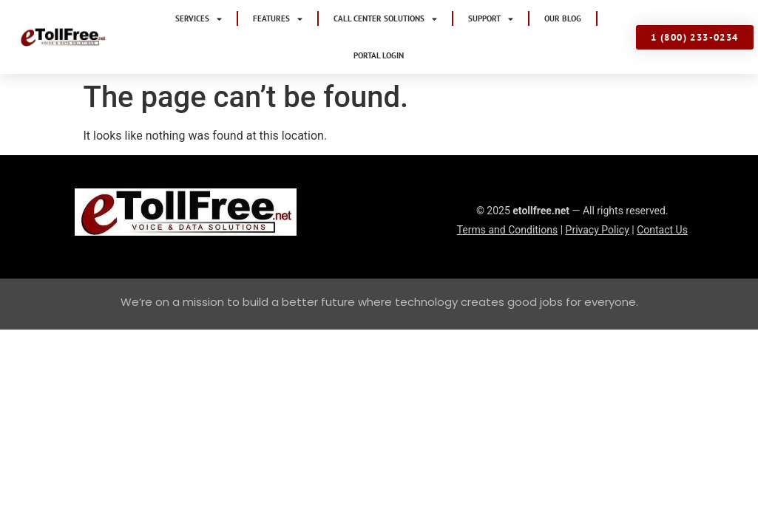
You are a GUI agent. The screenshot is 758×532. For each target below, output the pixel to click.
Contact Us (662, 193)
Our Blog (563, 18)
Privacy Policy (598, 193)
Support (491, 19)
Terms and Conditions (508, 193)
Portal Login (379, 55)
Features (278, 19)
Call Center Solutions (385, 19)
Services (199, 19)
